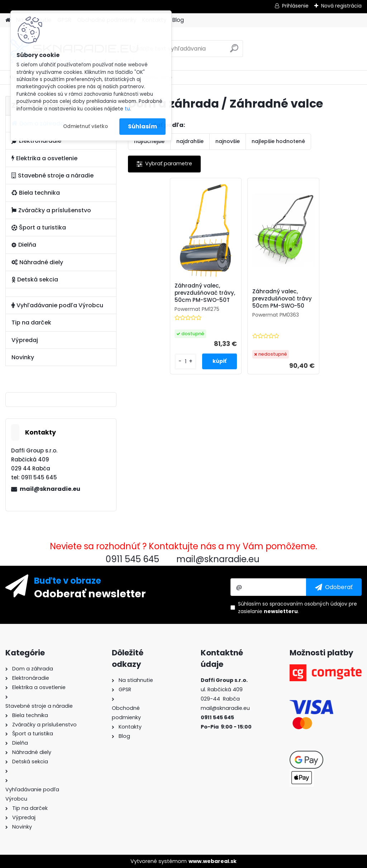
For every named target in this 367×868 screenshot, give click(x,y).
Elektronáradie (36, 141)
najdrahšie (190, 141)
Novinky (23, 357)
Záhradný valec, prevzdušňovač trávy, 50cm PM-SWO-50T (205, 293)
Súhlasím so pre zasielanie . (297, 608)
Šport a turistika (39, 227)
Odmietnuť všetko (85, 126)
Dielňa (24, 245)
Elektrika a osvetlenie (44, 158)
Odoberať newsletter (90, 593)
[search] (234, 51)
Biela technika (36, 193)
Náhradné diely (37, 262)
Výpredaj (25, 340)
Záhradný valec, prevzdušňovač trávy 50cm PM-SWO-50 (282, 299)
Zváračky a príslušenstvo (51, 210)
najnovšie (228, 141)
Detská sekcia (35, 279)
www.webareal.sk (213, 861)
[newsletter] (334, 587)
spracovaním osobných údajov (308, 604)
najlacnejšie (149, 141)
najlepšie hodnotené (278, 141)
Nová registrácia (341, 6)
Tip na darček (31, 322)
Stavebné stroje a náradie (53, 176)
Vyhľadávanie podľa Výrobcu (57, 305)
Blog (178, 20)
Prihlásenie (295, 6)
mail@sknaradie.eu (50, 489)
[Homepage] (8, 20)
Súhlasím (142, 126)
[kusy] (185, 362)
